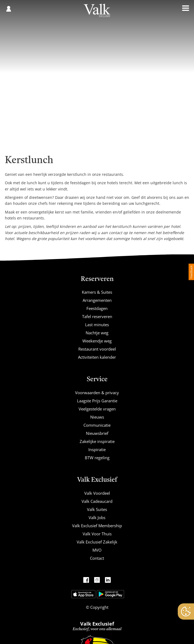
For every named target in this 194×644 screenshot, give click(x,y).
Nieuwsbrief (97, 433)
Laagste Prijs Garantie (97, 401)
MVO (97, 550)
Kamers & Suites (97, 292)
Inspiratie (97, 449)
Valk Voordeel (97, 493)
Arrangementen (97, 300)
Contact (97, 558)
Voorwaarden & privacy (97, 393)
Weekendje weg (97, 341)
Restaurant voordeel (97, 349)
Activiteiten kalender (97, 357)
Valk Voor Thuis (97, 534)
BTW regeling (97, 458)
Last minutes (97, 325)
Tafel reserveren (97, 316)
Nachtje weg (97, 333)
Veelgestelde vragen (97, 409)
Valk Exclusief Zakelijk (97, 542)
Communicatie (97, 425)
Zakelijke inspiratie (97, 441)
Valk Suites (97, 509)
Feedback (191, 272)
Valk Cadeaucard (97, 501)
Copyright (99, 607)
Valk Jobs (97, 517)
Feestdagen (97, 308)
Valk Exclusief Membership (97, 526)
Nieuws (97, 417)
